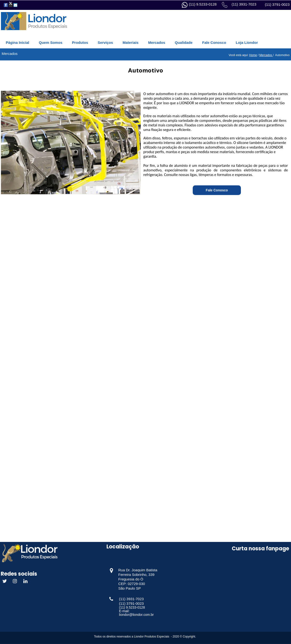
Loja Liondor (247, 42)
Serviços (105, 42)
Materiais (131, 42)
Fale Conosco (214, 42)
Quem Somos (51, 42)
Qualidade (184, 42)
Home (253, 55)
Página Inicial (17, 42)
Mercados (157, 42)
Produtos (80, 42)
